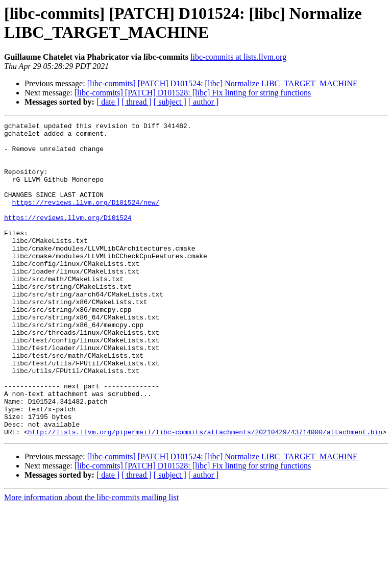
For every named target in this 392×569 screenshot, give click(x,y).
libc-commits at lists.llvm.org (238, 57)
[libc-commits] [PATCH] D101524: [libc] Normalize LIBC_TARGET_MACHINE (223, 83)
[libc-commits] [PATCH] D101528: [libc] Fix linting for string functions (193, 93)
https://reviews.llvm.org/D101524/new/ (86, 219)
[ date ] (108, 102)
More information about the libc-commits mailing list (91, 560)
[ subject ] (170, 102)
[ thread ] (137, 102)
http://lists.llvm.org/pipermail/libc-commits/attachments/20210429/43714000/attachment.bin (205, 494)
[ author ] (204, 102)
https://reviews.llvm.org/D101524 (68, 237)
